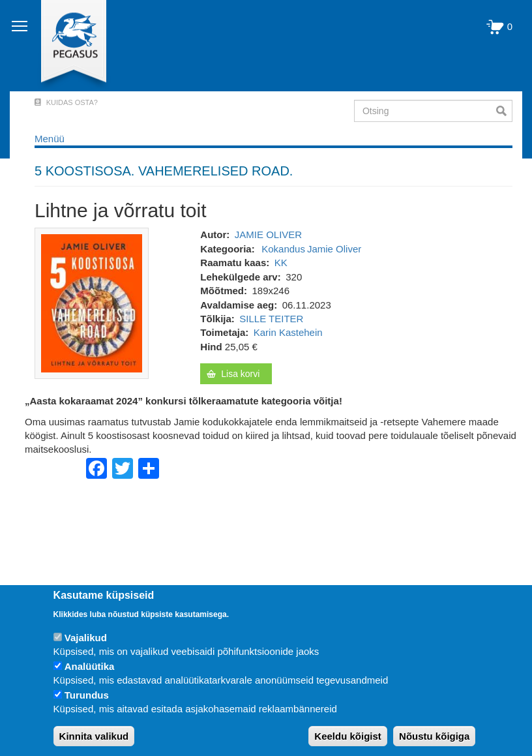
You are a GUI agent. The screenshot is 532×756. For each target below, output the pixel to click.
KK (281, 263)
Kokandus (283, 249)
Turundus (87, 695)
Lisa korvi (240, 374)
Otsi (504, 111)
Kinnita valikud (94, 736)
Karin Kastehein (288, 332)
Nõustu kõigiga (434, 736)
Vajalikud (86, 638)
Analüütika (90, 666)
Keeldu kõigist (348, 736)
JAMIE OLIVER (268, 234)
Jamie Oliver (334, 249)
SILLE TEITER (271, 319)
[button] (92, 302)
